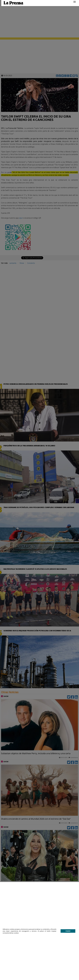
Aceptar (68, 931)
